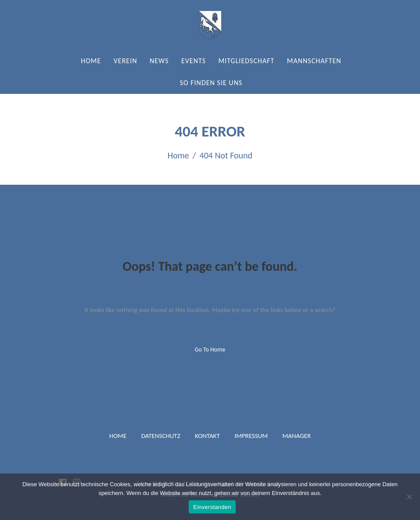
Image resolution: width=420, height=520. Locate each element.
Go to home (210, 350)
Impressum (251, 436)
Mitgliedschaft (246, 61)
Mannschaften (314, 61)
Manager (296, 436)
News (159, 61)
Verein (126, 61)
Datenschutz (161, 436)
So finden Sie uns (211, 83)
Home (91, 61)
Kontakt (207, 436)
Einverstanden (212, 507)
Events (194, 61)
